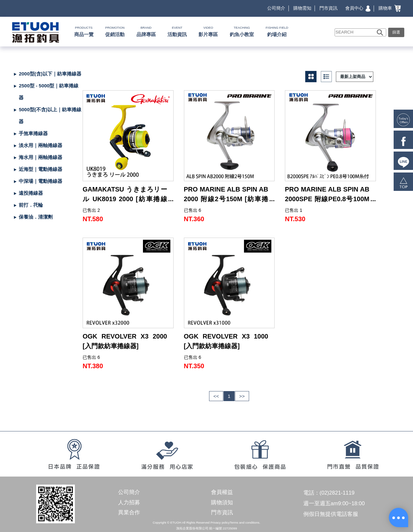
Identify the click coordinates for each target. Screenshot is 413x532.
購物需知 (302, 8)
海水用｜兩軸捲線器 (40, 157)
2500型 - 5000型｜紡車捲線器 (49, 92)
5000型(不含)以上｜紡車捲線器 (50, 115)
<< (216, 396)
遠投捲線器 (31, 193)
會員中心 (358, 8)
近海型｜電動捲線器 (40, 169)
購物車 (390, 8)
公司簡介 (276, 8)
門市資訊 (328, 8)
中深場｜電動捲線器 (40, 181)
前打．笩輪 (31, 205)
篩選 (396, 32)
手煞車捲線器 (33, 133)
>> (242, 396)
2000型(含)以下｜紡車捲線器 (50, 74)
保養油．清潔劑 (36, 217)
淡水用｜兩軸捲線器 (40, 145)
